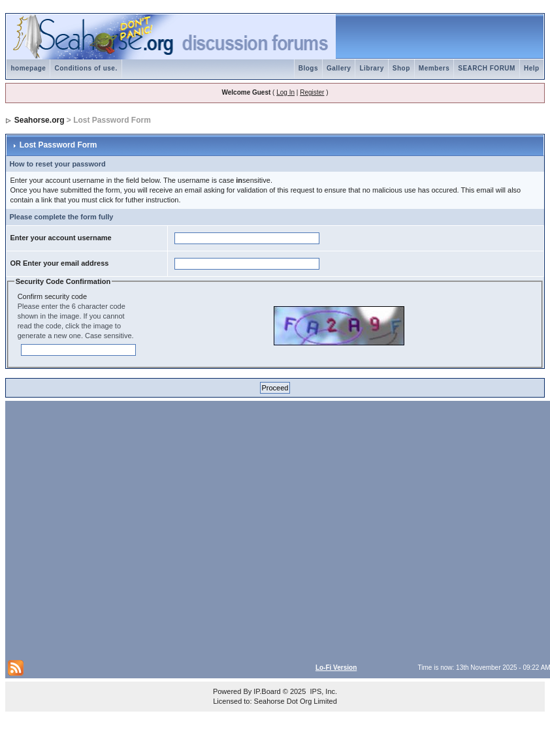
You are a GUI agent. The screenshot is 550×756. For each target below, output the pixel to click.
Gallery (339, 68)
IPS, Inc (322, 691)
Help (532, 68)
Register (312, 92)
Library (371, 68)
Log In (285, 92)
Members (434, 68)
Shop (401, 68)
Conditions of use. (86, 68)
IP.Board (267, 691)
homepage (28, 68)
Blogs (308, 68)
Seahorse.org (40, 120)
